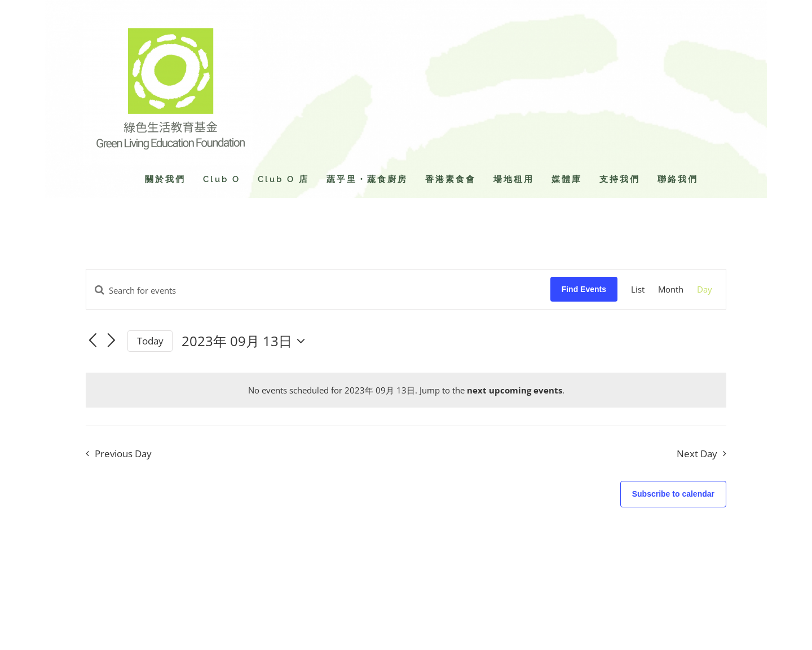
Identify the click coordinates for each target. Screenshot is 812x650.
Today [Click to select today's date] (150, 341)
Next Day (697, 454)
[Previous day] (92, 341)
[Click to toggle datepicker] (246, 341)
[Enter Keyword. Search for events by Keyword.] (318, 290)
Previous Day (123, 454)
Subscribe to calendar (673, 494)
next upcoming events (515, 390)
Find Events (584, 289)
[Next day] (112, 341)
